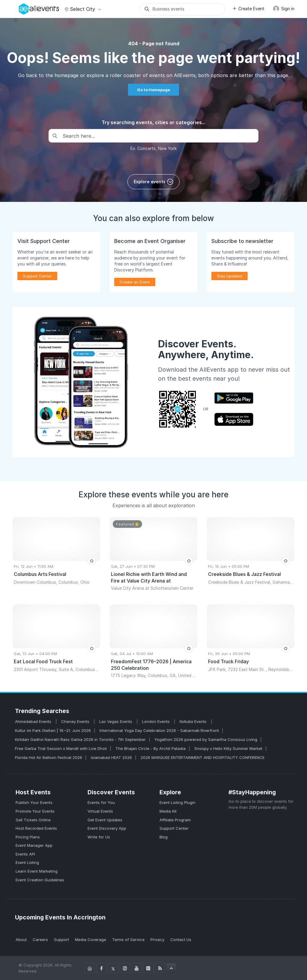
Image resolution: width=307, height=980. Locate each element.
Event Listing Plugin (177, 802)
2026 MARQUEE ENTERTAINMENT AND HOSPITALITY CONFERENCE (203, 757)
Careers (40, 940)
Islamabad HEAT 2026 (111, 757)
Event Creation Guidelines (40, 880)
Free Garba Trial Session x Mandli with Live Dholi (61, 748)
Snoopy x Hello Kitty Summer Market (228, 748)
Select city (82, 9)
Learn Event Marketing (37, 871)
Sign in (284, 9)
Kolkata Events (194, 721)
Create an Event (135, 282)
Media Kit (168, 811)
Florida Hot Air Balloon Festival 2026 (49, 757)
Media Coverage (91, 940)
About (21, 940)
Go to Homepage (153, 90)
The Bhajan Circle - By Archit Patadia (151, 748)
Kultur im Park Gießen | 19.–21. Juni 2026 (53, 730)
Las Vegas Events (116, 721)
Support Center (37, 276)
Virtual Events (100, 811)
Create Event (248, 9)
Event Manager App (34, 845)
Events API (25, 854)
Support (61, 940)
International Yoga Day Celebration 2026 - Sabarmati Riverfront (159, 730)
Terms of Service (128, 940)
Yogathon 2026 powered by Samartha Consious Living (206, 739)
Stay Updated (230, 276)
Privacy (157, 940)
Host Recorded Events (36, 828)
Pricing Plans (28, 837)
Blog (164, 837)
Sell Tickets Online (33, 820)
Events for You (101, 802)
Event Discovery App (107, 828)
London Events (156, 721)
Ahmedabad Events (34, 721)
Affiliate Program (175, 820)
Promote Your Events (35, 811)
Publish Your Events (34, 802)
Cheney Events (76, 721)
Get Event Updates (105, 820)
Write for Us (99, 837)
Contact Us (181, 940)
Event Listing (27, 862)
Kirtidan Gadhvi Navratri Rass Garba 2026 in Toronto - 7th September (80, 739)
